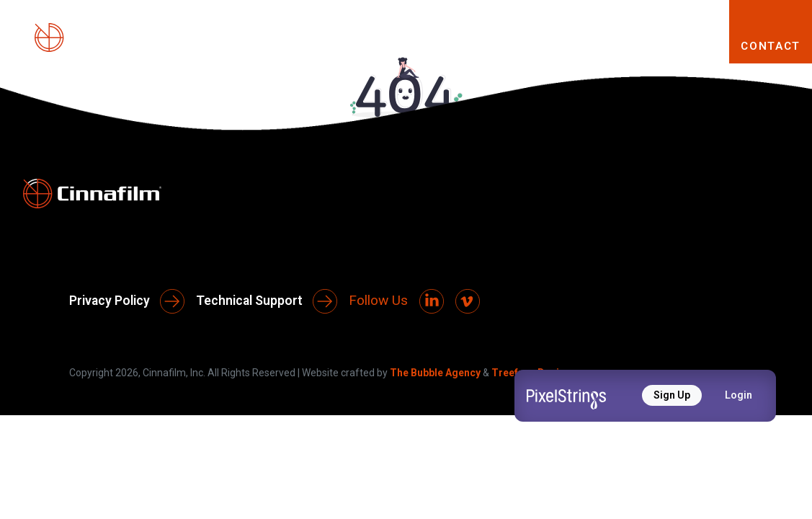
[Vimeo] (468, 301)
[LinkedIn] (432, 301)
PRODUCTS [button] (408, 45)
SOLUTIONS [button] (528, 45)
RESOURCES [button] (653, 45)
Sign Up (672, 395)
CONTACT (771, 46)
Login (739, 395)
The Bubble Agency (435, 373)
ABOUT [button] (302, 45)
